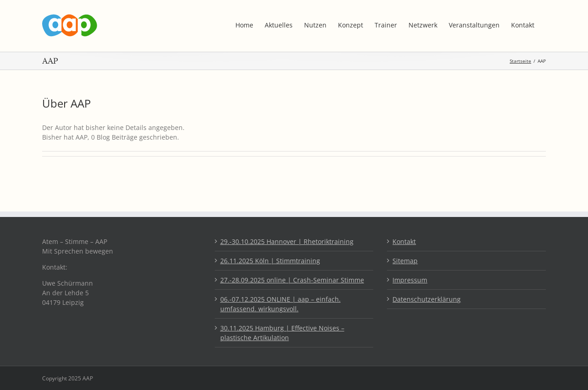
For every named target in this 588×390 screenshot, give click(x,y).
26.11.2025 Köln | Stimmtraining (270, 261)
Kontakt (404, 241)
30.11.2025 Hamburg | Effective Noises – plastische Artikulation (282, 333)
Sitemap (405, 261)
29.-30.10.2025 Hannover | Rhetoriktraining (287, 241)
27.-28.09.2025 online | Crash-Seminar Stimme (292, 280)
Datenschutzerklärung (427, 299)
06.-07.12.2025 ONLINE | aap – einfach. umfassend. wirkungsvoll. (280, 304)
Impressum (410, 280)
